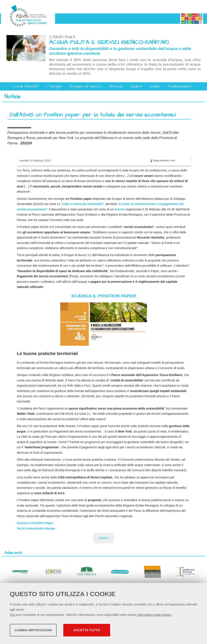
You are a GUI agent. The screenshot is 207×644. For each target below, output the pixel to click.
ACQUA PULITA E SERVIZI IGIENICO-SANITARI (109, 42)
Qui (12, 616)
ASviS (58, 37)
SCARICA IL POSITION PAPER (103, 296)
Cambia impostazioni (44, 631)
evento (120, 209)
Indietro (104, 538)
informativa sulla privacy (155, 616)
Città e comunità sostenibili (82, 204)
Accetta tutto (122, 631)
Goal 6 (70, 37)
